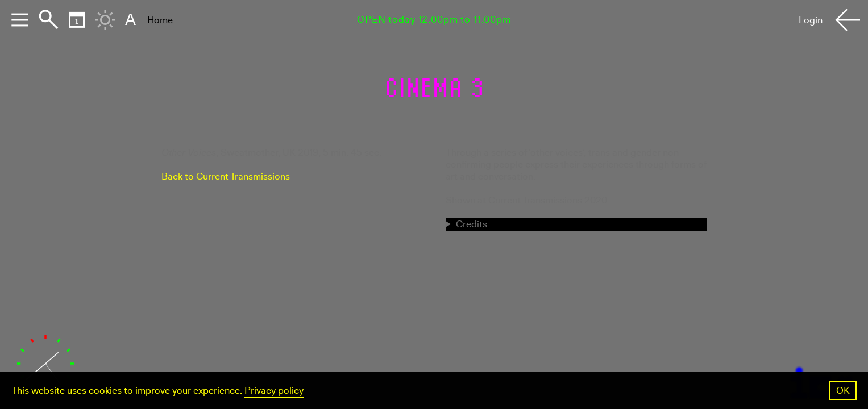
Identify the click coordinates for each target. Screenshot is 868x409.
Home (160, 20)
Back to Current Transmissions (226, 176)
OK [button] (843, 391)
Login (811, 20)
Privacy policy (274, 391)
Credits (472, 224)
